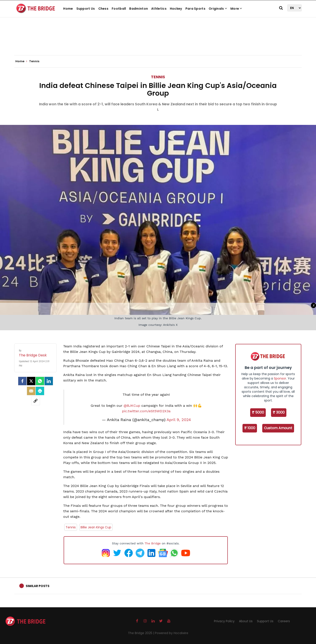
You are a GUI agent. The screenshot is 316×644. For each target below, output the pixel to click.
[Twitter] (31, 381)
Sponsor (280, 378)
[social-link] (36, 401)
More (236, 9)
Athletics (159, 9)
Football (119, 9)
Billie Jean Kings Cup (96, 527)
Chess (103, 9)
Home (68, 9)
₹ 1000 (250, 428)
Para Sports (195, 9)
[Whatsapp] (40, 381)
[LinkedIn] (49, 381)
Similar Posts (38, 586)
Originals (218, 9)
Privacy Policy (224, 621)
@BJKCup (132, 406)
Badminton (139, 9)
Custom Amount (278, 428)
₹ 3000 (279, 412)
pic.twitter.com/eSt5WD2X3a (146, 411)
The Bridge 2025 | (141, 633)
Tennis (158, 77)
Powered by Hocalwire (172, 633)
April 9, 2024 (179, 420)
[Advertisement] (158, 42)
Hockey (176, 9)
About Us (246, 621)
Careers (284, 621)
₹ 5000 (258, 412)
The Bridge (153, 543)
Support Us (86, 9)
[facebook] (22, 381)
